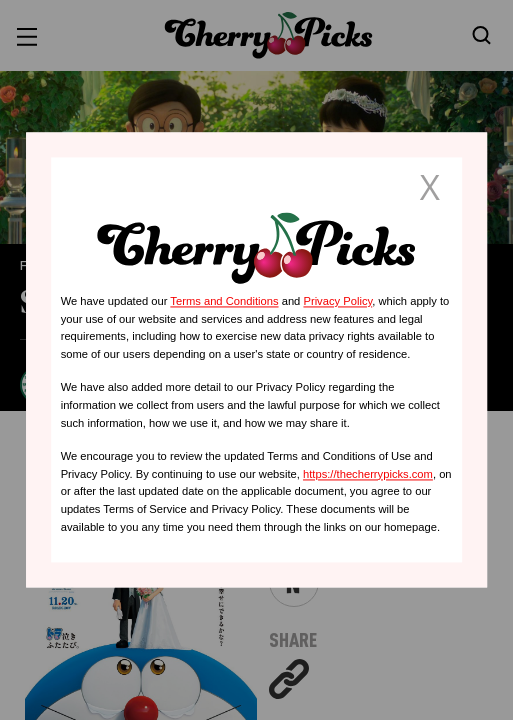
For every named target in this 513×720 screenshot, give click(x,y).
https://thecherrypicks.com (368, 474)
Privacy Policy (337, 301)
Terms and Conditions (224, 301)
